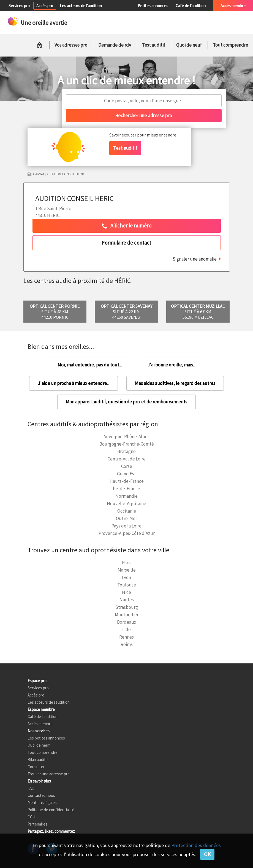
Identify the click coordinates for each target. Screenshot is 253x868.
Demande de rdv (115, 45)
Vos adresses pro (71, 45)
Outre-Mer (127, 518)
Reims (127, 644)
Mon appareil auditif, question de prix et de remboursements (127, 402)
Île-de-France (127, 489)
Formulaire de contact (127, 243)
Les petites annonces (46, 738)
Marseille (127, 570)
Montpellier (127, 615)
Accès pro (45, 6)
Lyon (127, 577)
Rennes (127, 637)
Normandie (127, 496)
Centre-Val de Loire (127, 459)
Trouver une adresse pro (49, 774)
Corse (127, 466)
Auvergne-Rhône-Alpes (127, 436)
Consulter (36, 767)
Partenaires (37, 824)
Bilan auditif (38, 759)
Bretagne (127, 451)
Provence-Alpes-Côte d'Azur (127, 533)
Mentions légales (42, 803)
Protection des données (196, 845)
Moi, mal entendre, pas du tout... (90, 365)
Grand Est (127, 474)
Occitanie (127, 511)
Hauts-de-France (127, 481)
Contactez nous (41, 795)
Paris (127, 562)
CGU (31, 817)
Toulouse (127, 585)
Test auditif (154, 45)
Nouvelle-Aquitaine (127, 503)
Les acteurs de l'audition (81, 6)
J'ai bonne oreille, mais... (171, 365)
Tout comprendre (230, 45)
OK (207, 854)
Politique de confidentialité (51, 810)
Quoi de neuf (189, 45)
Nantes (127, 600)
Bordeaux (127, 622)
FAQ (31, 788)
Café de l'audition (191, 6)
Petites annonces (153, 6)
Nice (127, 592)
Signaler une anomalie (195, 259)
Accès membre (233, 6)
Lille (127, 629)
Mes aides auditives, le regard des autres (175, 383)
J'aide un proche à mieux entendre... (74, 383)
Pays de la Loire (127, 526)
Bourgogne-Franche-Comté (127, 444)
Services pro (19, 6)
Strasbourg (127, 607)
